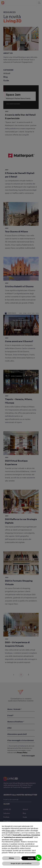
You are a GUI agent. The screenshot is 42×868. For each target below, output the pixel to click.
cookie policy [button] (18, 840)
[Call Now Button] (38, 858)
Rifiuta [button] (11, 858)
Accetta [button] (31, 858)
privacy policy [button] (10, 831)
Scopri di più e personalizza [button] (21, 863)
